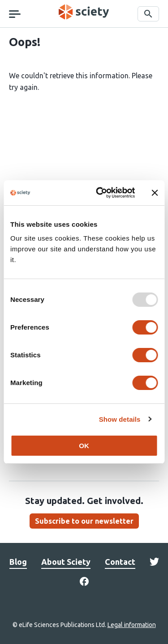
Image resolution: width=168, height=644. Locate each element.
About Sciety (66, 562)
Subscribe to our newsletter (84, 521)
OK (84, 446)
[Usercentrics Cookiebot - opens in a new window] (100, 193)
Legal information (132, 625)
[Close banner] (155, 193)
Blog (18, 562)
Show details (120, 419)
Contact (120, 562)
